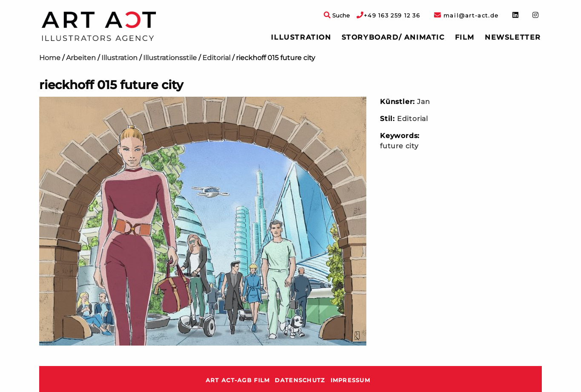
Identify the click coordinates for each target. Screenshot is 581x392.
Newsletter (513, 37)
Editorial (216, 58)
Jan (423, 102)
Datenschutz (300, 380)
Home (50, 58)
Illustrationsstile (170, 58)
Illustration (301, 37)
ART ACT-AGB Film (238, 380)
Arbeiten (81, 58)
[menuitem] (301, 37)
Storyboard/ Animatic (393, 37)
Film (465, 37)
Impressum (351, 380)
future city (399, 146)
